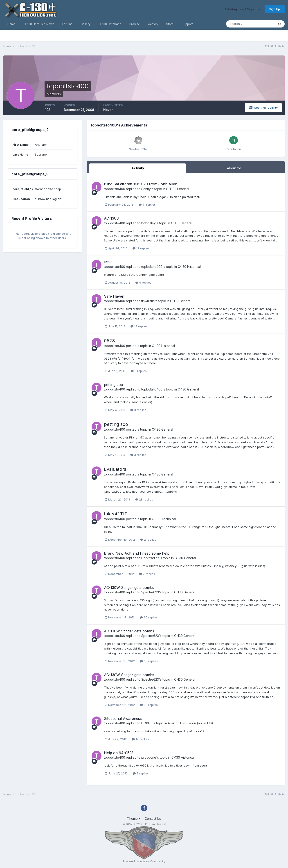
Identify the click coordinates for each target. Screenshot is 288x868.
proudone (149, 757)
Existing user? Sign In (243, 9)
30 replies (149, 617)
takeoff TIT (116, 514)
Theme (134, 819)
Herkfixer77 (150, 558)
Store (170, 24)
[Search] (250, 24)
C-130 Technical (164, 519)
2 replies (148, 540)
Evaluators (115, 469)
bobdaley (148, 223)
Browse (135, 24)
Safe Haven (114, 296)
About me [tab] (234, 168)
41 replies (147, 204)
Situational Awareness (123, 719)
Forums (67, 24)
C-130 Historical (178, 189)
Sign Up (275, 9)
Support (187, 24)
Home (11, 24)
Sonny (146, 189)
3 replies (138, 410)
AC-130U (112, 218)
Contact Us (153, 819)
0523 (108, 262)
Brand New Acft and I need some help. (137, 553)
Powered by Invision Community (144, 861)
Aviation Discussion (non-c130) (190, 723)
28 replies (144, 499)
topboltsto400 (115, 189)
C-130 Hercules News (39, 24)
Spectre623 (150, 592)
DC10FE (147, 723)
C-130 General (182, 223)
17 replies (140, 739)
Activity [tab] (138, 168)
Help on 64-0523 (119, 753)
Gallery (85, 24)
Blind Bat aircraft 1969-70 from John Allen (141, 184)
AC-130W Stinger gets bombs (129, 588)
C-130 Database (110, 24)
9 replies (143, 282)
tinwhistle (148, 301)
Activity (153, 24)
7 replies (147, 574)
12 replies (141, 248)
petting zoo (114, 385)
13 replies (139, 326)
